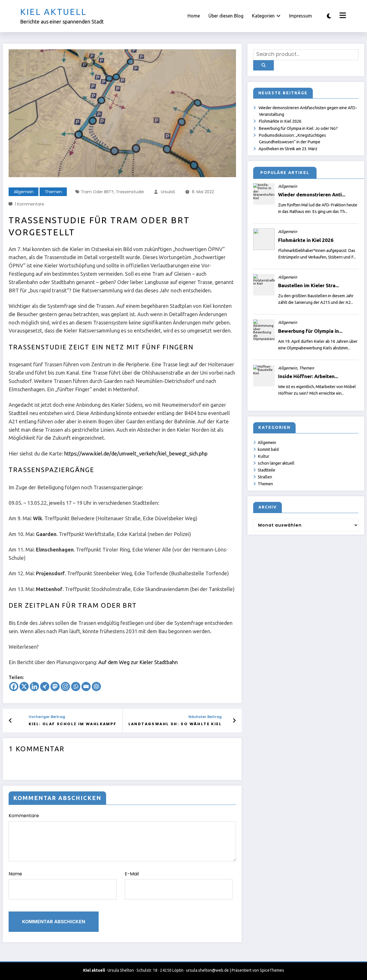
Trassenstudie (130, 192)
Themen (53, 192)
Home (194, 16)
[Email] (86, 686)
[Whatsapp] (76, 686)
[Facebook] (14, 686)
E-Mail (179, 885)
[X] (24, 686)
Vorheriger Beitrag (47, 717)
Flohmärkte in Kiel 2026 (280, 121)
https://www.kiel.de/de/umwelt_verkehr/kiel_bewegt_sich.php (136, 453)
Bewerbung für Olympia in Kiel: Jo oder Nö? (298, 128)
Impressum (300, 16)
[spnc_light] (329, 16)
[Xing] (45, 686)
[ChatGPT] (96, 686)
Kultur (263, 456)
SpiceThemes (272, 970)
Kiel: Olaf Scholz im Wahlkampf (73, 724)
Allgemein (24, 192)
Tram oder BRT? (97, 192)
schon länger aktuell (276, 463)
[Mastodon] (55, 686)
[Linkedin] (34, 686)
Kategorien (266, 16)
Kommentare (122, 837)
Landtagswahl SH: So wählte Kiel (175, 724)
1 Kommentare (30, 204)
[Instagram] (65, 686)
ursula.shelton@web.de (207, 970)
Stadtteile (267, 470)
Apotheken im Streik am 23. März (288, 149)
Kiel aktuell (53, 12)
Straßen (265, 477)
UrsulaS (168, 192)
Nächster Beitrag (205, 717)
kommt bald (268, 449)
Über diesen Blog (226, 16)
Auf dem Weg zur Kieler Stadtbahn (138, 662)
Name (63, 885)
